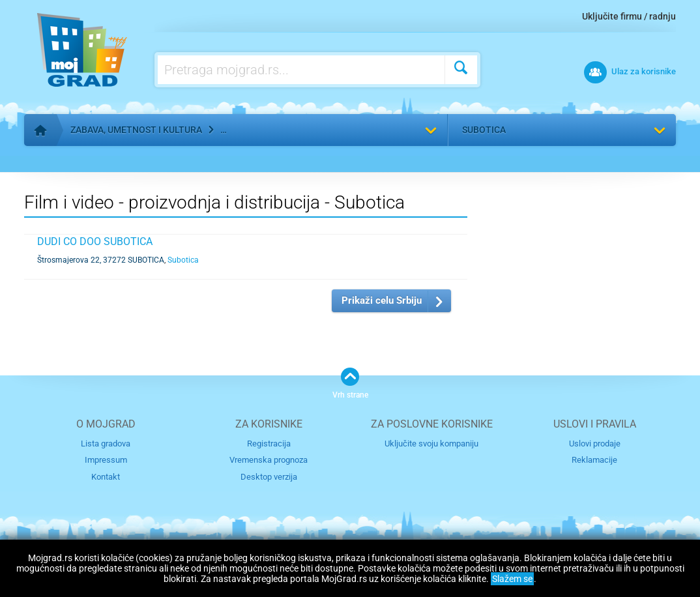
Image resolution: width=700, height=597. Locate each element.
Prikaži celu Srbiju (382, 300)
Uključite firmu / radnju (629, 16)
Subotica (484, 130)
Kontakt (106, 477)
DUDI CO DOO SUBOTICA (95, 241)
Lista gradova (106, 444)
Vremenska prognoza (269, 460)
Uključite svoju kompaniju (431, 444)
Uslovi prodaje (595, 444)
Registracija (269, 444)
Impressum (106, 460)
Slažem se (512, 579)
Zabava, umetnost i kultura (136, 130)
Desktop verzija (269, 477)
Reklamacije (594, 460)
